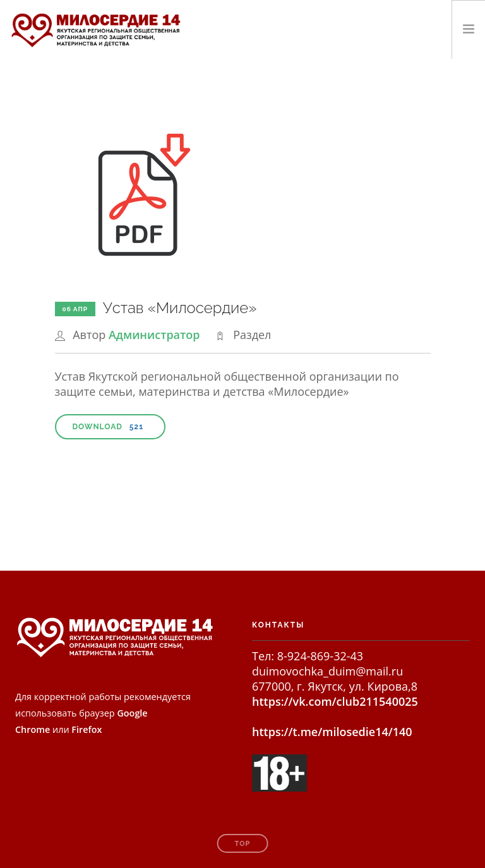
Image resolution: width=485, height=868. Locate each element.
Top (243, 844)
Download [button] (111, 427)
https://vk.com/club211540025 (335, 701)
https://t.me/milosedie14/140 (332, 732)
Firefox (87, 729)
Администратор (154, 335)
